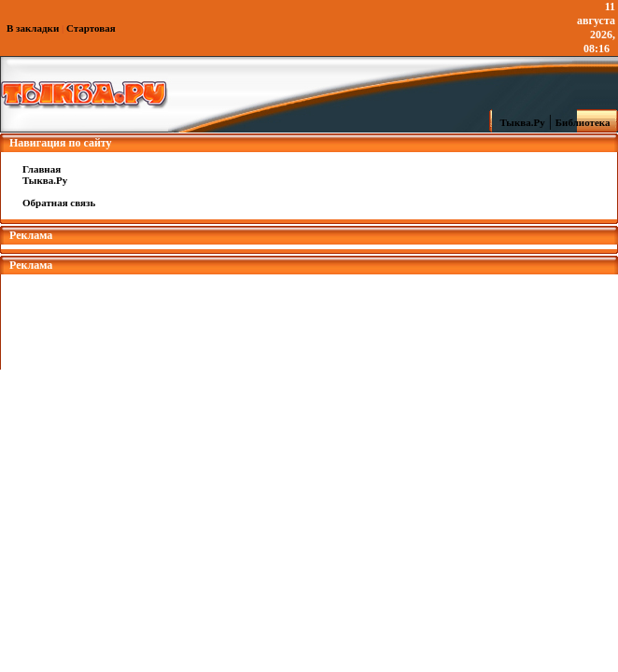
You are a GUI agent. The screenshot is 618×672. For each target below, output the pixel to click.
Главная (42, 169)
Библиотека (585, 122)
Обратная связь (59, 203)
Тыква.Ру (518, 122)
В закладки (33, 28)
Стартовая (91, 28)
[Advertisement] (309, 316)
